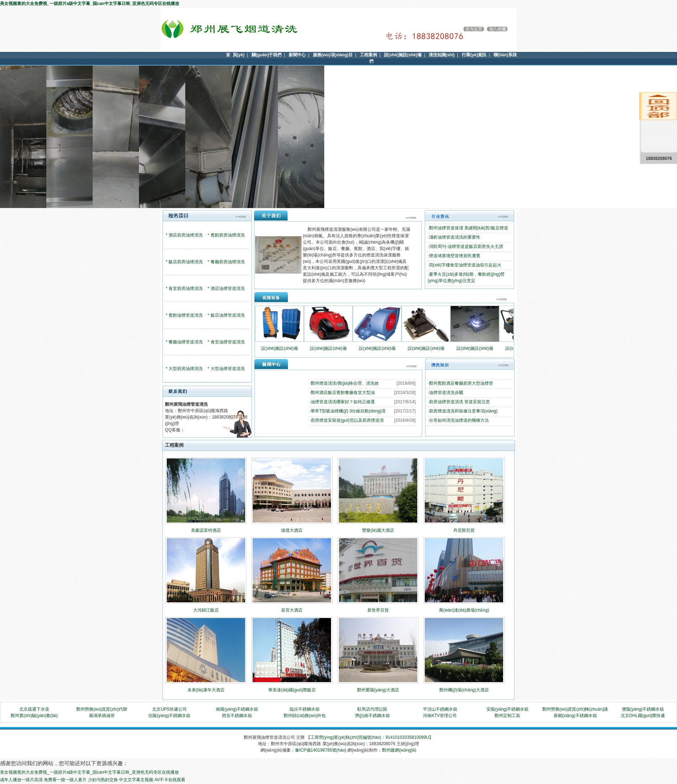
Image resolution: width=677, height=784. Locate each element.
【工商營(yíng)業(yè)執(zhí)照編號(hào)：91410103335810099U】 (370, 737)
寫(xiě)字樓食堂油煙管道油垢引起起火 (465, 265)
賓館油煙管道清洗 (186, 315)
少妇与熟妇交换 (103, 780)
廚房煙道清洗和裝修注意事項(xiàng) (463, 411)
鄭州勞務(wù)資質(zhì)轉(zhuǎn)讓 (575, 709)
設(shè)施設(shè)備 (280, 348)
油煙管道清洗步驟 (446, 393)
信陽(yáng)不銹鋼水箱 (169, 716)
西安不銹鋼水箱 (237, 716)
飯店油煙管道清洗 (228, 315)
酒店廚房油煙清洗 (186, 235)
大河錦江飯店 (206, 610)
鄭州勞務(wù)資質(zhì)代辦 (102, 709)
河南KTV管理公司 (440, 716)
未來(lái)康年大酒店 (206, 690)
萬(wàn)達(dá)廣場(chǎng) (464, 610)
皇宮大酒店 (292, 610)
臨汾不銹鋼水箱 (305, 709)
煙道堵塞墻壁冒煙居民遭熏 (455, 256)
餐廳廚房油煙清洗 (228, 262)
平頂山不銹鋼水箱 (440, 709)
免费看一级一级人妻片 (65, 780)
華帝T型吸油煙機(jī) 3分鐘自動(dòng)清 (348, 411)
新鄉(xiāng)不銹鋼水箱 (575, 716)
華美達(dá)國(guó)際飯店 (292, 690)
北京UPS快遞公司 (169, 709)
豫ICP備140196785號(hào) (321, 750)
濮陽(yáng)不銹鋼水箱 (643, 709)
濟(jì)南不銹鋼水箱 (372, 716)
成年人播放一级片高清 (21, 780)
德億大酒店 (292, 530)
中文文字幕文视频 (136, 780)
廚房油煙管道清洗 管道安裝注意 (459, 402)
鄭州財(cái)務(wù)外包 (305, 716)
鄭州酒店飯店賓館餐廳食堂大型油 (343, 393)
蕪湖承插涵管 (102, 716)
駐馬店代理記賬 (372, 709)
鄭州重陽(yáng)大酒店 (378, 690)
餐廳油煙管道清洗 (186, 342)
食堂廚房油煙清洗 (186, 289)
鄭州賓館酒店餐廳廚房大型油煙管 (461, 383)
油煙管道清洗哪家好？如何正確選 (343, 402)
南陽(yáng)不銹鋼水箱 (237, 709)
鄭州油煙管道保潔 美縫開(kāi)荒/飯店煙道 (469, 228)
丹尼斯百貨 (464, 530)
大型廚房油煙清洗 (186, 369)
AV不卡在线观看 (170, 780)
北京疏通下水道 (34, 709)
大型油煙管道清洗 (228, 369)
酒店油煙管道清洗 (228, 289)
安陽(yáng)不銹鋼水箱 (507, 709)
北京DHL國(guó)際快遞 (643, 716)
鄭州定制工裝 (507, 716)
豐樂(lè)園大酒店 (378, 530)
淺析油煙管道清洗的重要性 (455, 237)
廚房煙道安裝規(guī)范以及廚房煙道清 (347, 420)
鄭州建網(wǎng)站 (399, 750)
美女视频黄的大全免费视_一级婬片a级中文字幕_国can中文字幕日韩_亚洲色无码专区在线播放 (90, 4)
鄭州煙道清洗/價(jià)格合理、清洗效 (345, 383)
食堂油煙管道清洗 (228, 342)
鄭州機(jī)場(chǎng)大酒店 (464, 690)
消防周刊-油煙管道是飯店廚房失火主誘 (466, 246)
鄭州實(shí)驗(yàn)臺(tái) (34, 716)
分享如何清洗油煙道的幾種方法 (459, 420)
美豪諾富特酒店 (206, 530)
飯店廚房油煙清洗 (186, 262)
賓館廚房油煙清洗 (228, 235)
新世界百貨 (378, 610)
